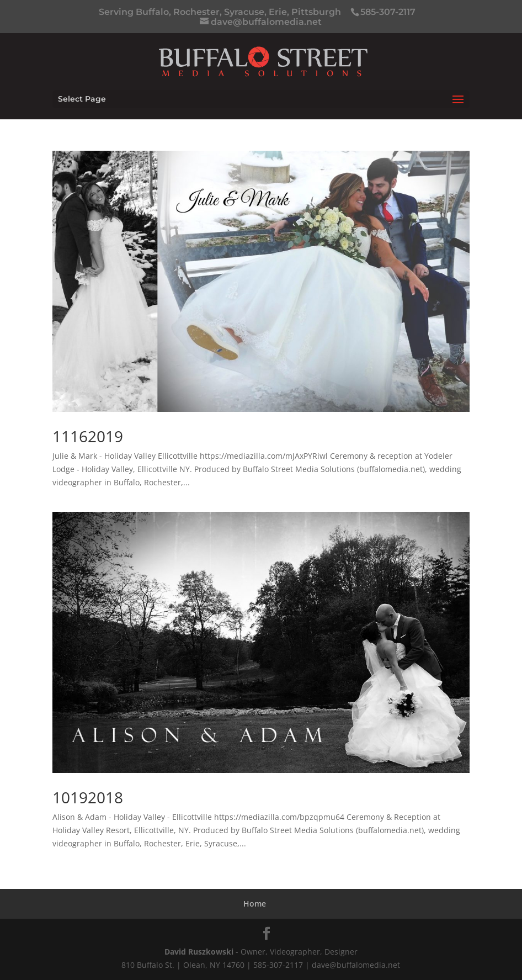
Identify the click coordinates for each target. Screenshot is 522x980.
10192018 (88, 797)
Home (255, 904)
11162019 (88, 436)
